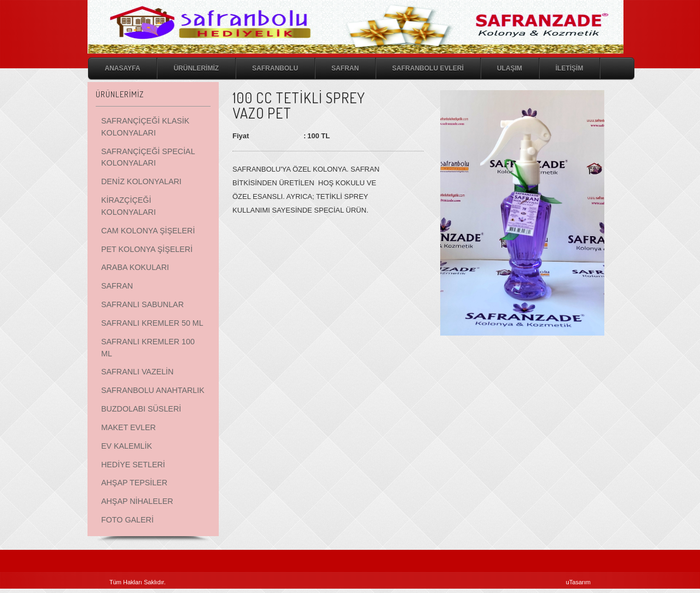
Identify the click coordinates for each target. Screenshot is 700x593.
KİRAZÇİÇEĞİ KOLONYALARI (129, 206)
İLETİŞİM (570, 68)
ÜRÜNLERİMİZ (196, 68)
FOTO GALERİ (127, 520)
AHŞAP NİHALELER (137, 501)
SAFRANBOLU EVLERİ (428, 68)
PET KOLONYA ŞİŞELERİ (147, 249)
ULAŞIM (510, 68)
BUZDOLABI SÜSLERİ (141, 409)
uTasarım (578, 582)
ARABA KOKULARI (135, 267)
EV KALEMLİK (127, 446)
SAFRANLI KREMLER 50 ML (152, 323)
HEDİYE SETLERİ (133, 465)
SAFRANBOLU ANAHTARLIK (153, 390)
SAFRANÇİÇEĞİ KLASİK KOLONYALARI (145, 127)
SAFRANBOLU (275, 68)
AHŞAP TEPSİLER (134, 483)
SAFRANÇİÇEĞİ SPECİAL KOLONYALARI (148, 157)
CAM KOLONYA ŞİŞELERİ (148, 231)
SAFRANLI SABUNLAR (142, 304)
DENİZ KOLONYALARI (141, 181)
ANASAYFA (123, 68)
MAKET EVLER (129, 427)
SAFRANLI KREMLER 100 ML (148, 348)
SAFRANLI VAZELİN (137, 372)
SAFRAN (345, 68)
